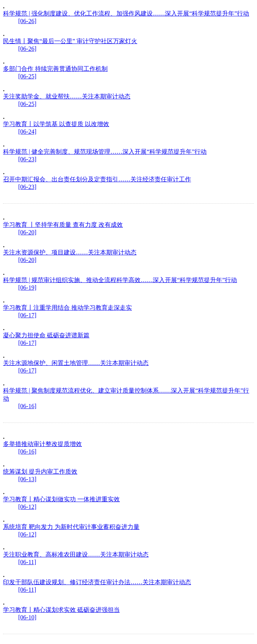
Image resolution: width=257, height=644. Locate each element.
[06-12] (27, 507)
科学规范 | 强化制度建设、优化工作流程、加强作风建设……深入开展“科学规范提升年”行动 (126, 13)
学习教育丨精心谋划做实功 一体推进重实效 (61, 499)
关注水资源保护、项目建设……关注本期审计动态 (70, 252)
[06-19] (27, 288)
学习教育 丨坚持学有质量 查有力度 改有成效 (63, 225)
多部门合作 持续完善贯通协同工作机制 (55, 69)
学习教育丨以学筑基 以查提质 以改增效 (56, 124)
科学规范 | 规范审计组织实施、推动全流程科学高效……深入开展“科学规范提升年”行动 (120, 280)
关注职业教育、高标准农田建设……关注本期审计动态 (76, 554)
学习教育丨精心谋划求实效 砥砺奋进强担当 (61, 610)
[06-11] (27, 562)
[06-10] (27, 617)
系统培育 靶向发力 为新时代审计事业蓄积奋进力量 (71, 527)
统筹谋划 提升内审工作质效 (40, 472)
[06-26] (27, 21)
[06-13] (27, 479)
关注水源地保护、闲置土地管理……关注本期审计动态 (76, 363)
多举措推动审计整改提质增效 (42, 444)
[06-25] (27, 76)
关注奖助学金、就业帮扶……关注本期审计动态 (67, 96)
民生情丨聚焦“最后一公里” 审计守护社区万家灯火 (70, 41)
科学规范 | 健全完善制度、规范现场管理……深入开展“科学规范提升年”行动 (105, 152)
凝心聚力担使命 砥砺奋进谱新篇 (46, 335)
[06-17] (27, 315)
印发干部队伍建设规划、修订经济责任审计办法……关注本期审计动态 (97, 582)
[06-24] (27, 132)
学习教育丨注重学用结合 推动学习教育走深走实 (67, 308)
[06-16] (27, 406)
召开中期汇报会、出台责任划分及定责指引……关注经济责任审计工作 (97, 179)
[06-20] (27, 232)
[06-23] (27, 159)
